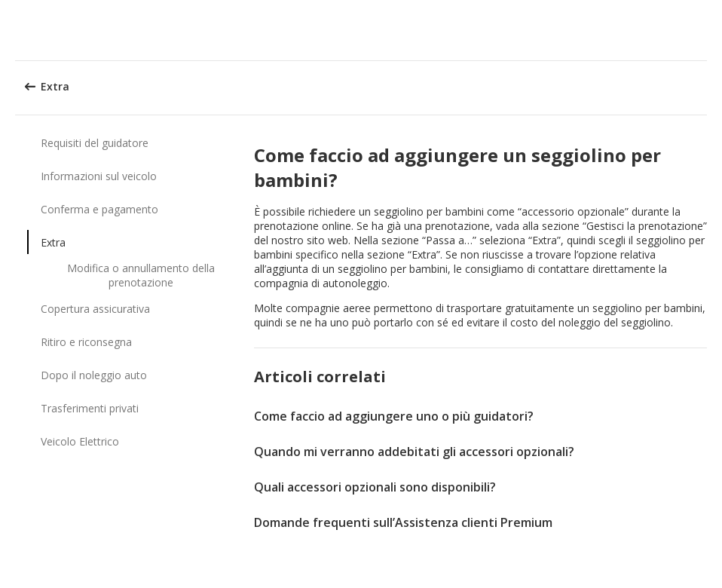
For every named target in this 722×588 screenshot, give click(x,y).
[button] (705, 30)
